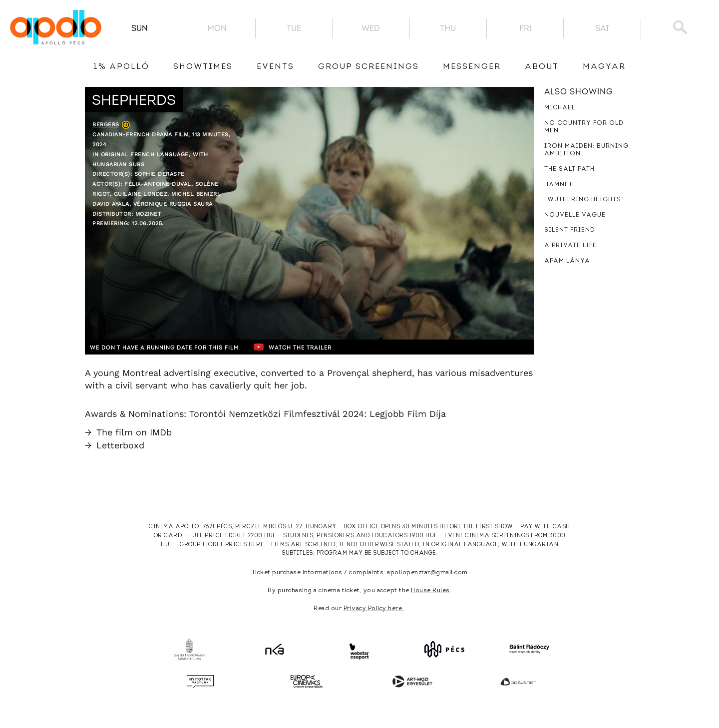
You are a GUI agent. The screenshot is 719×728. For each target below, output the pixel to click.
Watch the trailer (323, 347)
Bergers (106, 125)
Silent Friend (570, 230)
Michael (560, 108)
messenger (472, 67)
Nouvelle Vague (575, 215)
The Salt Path (569, 169)
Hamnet (558, 185)
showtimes (203, 67)
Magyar (604, 67)
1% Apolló (121, 67)
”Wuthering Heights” (584, 200)
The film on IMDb (128, 432)
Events (275, 67)
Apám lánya (567, 261)
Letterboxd (115, 445)
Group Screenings (368, 67)
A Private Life (570, 246)
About (542, 67)
